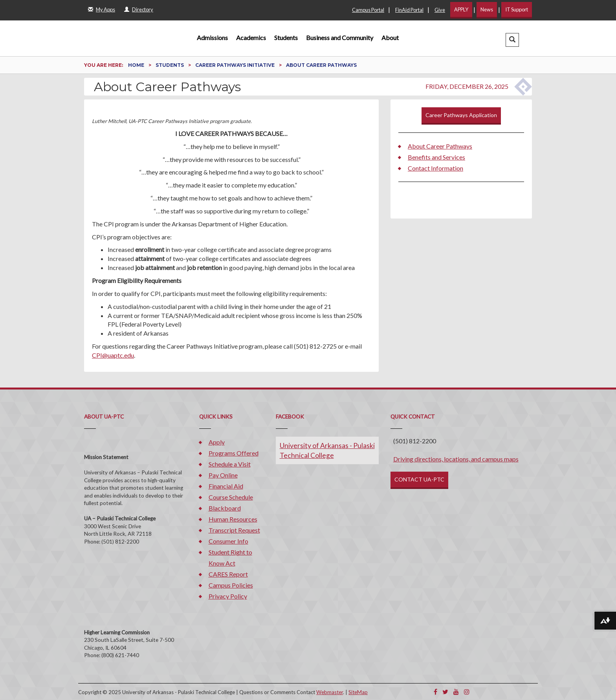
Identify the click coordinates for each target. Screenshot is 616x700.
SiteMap (358, 692)
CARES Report (228, 574)
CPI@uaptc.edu (113, 355)
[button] (512, 40)
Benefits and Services (436, 157)
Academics (251, 38)
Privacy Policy (228, 596)
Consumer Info (228, 541)
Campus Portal (368, 10)
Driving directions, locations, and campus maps (456, 459)
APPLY (461, 9)
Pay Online (223, 475)
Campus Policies (231, 585)
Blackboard (225, 508)
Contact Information (435, 168)
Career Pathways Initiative (236, 65)
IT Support (517, 9)
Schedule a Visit (230, 464)
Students (286, 38)
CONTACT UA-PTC (419, 479)
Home (137, 65)
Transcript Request (234, 530)
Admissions (212, 38)
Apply (217, 442)
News (487, 9)
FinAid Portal (409, 10)
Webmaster (330, 692)
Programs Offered (234, 453)
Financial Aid (226, 486)
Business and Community (340, 38)
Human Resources (233, 519)
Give (440, 10)
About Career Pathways (440, 146)
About (390, 38)
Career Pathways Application (461, 115)
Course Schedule (231, 497)
